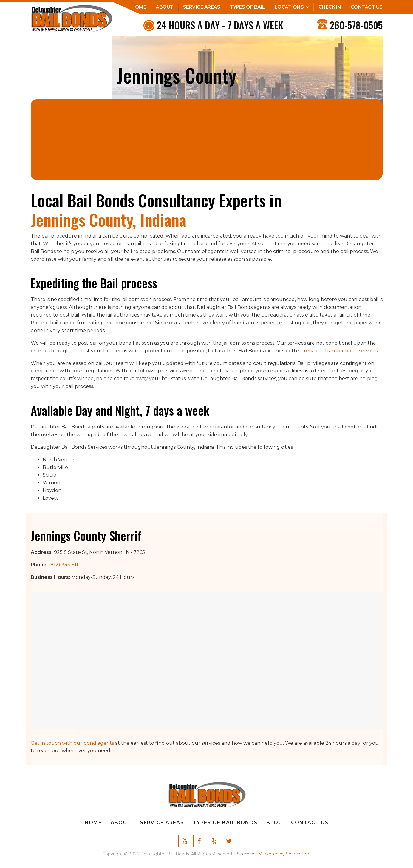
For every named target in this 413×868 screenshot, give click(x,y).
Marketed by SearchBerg (284, 854)
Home (139, 7)
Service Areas (202, 7)
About (165, 7)
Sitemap (246, 854)
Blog (274, 822)
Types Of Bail (247, 7)
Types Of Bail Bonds (225, 822)
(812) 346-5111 (64, 565)
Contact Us (367, 7)
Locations (289, 7)
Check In (330, 7)
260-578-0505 (356, 25)
